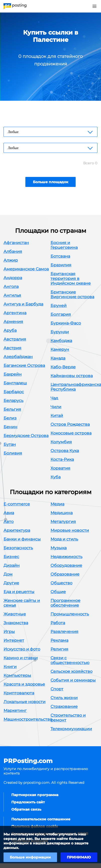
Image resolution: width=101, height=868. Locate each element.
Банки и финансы (22, 539)
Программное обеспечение (65, 603)
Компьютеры (17, 675)
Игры (9, 632)
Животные (15, 614)
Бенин (10, 427)
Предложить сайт (28, 802)
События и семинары (73, 680)
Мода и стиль (64, 539)
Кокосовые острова (71, 433)
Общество (61, 583)
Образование (65, 574)
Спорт (57, 689)
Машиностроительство (28, 719)
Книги (10, 667)
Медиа (57, 504)
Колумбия (61, 442)
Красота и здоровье (24, 684)
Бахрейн (13, 374)
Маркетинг (15, 711)
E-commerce (17, 504)
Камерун (60, 349)
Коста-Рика (62, 459)
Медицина (62, 513)
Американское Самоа (26, 269)
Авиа (9, 513)
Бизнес (11, 557)
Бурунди (60, 332)
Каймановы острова (72, 376)
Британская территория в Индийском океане (71, 279)
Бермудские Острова (26, 436)
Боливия (13, 453)
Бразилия (61, 265)
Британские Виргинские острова (72, 294)
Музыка (59, 548)
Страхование (64, 707)
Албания (13, 251)
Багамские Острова (24, 365)
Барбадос (14, 392)
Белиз (10, 418)
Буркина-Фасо (66, 323)
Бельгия (12, 409)
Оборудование (66, 565)
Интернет (14, 640)
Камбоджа (61, 341)
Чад (54, 398)
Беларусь (13, 401)
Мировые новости (70, 530)
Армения (13, 322)
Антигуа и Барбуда (23, 304)
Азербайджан (18, 357)
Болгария (61, 314)
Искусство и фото (22, 649)
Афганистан (16, 243)
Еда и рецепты (19, 592)
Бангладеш (15, 383)
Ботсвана (60, 256)
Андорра (13, 278)
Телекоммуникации (71, 729)
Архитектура (17, 530)
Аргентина (15, 313)
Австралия (15, 339)
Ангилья (12, 295)
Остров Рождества (70, 424)
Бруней (59, 306)
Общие (58, 592)
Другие (11, 583)
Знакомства (16, 623)
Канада (58, 358)
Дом (8, 574)
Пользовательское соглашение (41, 819)
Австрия (12, 348)
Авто (9, 522)
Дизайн (12, 565)
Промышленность (70, 614)
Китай (57, 416)
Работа (58, 623)
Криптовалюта (19, 693)
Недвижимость (66, 557)
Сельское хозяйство (71, 671)
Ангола (11, 287)
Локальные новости (24, 702)
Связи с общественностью (70, 660)
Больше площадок (51, 182)
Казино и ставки (21, 658)
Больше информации (30, 857)
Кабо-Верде (63, 367)
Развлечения (64, 632)
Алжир (11, 260)
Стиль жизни (64, 698)
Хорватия (60, 468)
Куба (56, 477)
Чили (56, 407)
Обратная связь (26, 809)
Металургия (63, 522)
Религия (59, 649)
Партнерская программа (35, 795)
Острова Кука (65, 451)
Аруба (10, 330)
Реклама (59, 640)
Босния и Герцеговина (64, 245)
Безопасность (18, 548)
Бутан (10, 444)
